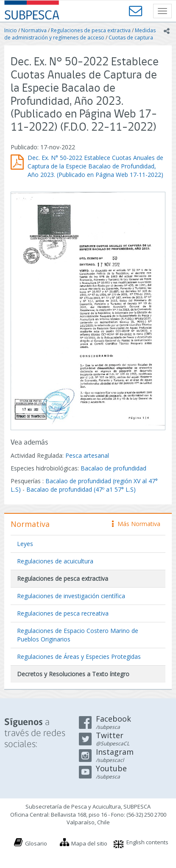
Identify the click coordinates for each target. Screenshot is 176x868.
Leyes (25, 544)
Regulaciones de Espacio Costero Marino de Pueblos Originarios (78, 635)
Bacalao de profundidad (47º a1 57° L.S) (81, 489)
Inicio (11, 30)
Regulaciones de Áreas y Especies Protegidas (79, 657)
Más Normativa (136, 524)
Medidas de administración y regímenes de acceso (80, 34)
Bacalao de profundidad (113, 468)
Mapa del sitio (89, 843)
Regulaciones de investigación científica (71, 596)
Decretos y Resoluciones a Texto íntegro (73, 674)
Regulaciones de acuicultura (55, 561)
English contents (147, 842)
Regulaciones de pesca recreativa (63, 613)
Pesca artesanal (87, 455)
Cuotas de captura (131, 38)
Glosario (36, 843)
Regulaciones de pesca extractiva (91, 30)
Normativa (34, 30)
